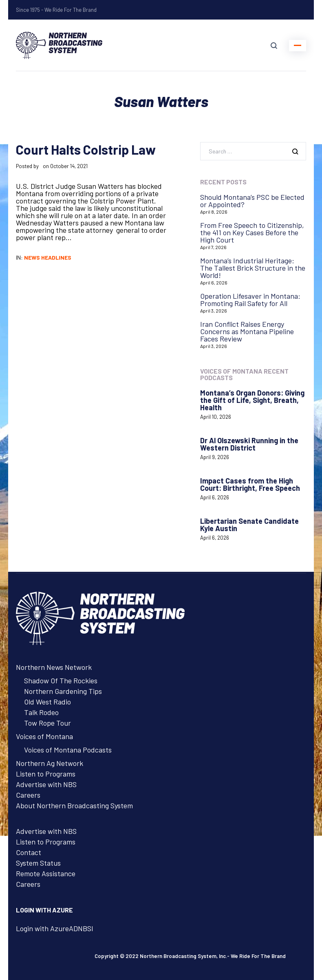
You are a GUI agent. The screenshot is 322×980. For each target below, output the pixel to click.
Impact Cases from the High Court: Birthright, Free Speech (250, 484)
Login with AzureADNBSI (55, 928)
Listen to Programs (46, 774)
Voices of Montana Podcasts (68, 750)
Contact (29, 852)
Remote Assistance (46, 873)
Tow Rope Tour (47, 723)
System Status (38, 863)
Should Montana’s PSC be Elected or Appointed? (252, 201)
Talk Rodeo (41, 712)
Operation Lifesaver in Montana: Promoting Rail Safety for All (250, 300)
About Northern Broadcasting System (74, 805)
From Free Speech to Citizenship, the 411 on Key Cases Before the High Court (252, 232)
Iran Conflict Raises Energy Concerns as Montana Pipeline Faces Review (247, 331)
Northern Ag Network (50, 763)
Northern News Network (54, 667)
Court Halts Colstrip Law (86, 149)
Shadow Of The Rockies (61, 680)
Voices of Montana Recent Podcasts (244, 374)
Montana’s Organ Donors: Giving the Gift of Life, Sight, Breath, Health (252, 400)
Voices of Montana (44, 736)
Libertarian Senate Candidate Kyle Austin (249, 525)
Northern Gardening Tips (63, 691)
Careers (28, 795)
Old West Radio (47, 702)
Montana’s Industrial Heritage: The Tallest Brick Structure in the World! (253, 268)
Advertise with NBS (46, 784)
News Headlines (48, 257)
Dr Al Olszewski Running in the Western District (249, 444)
